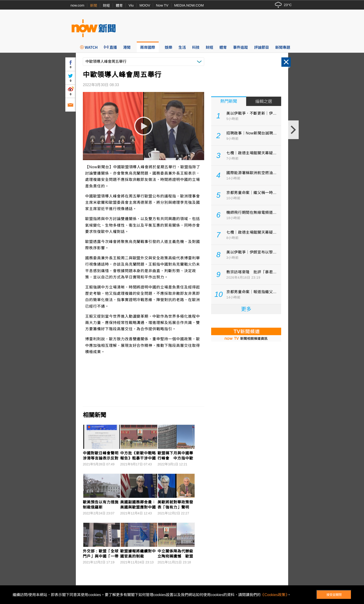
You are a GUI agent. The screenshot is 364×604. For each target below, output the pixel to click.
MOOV (145, 5)
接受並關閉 (334, 595)
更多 (246, 309)
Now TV (162, 5)
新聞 (94, 5)
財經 (106, 5)
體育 (119, 5)
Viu (131, 5)
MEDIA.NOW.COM (189, 5)
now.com (77, 5)
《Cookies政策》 (274, 595)
